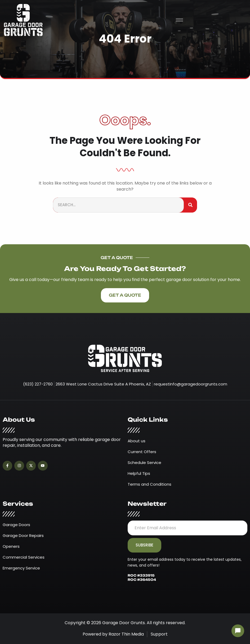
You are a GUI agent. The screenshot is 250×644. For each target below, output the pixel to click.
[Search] (190, 205)
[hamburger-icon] (179, 20)
